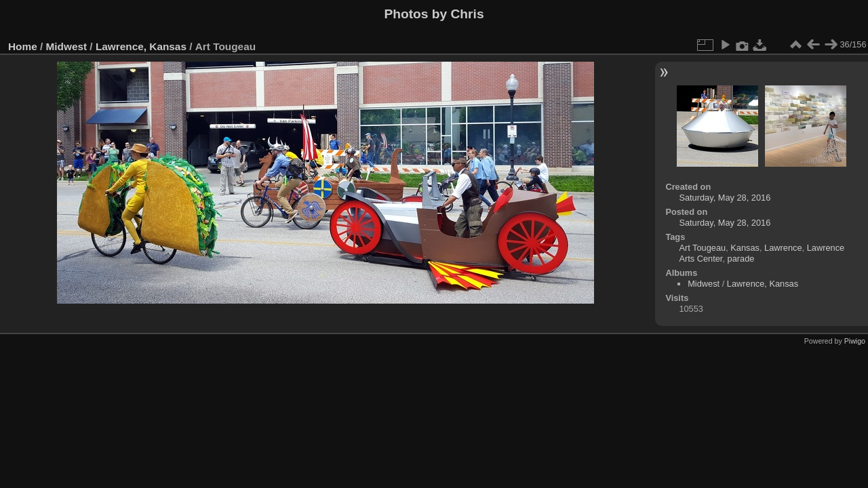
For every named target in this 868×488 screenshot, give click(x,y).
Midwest (67, 46)
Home (23, 46)
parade (741, 259)
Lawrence (783, 248)
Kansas (745, 248)
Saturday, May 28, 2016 (725, 198)
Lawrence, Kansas (141, 46)
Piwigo (855, 341)
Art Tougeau (702, 248)
